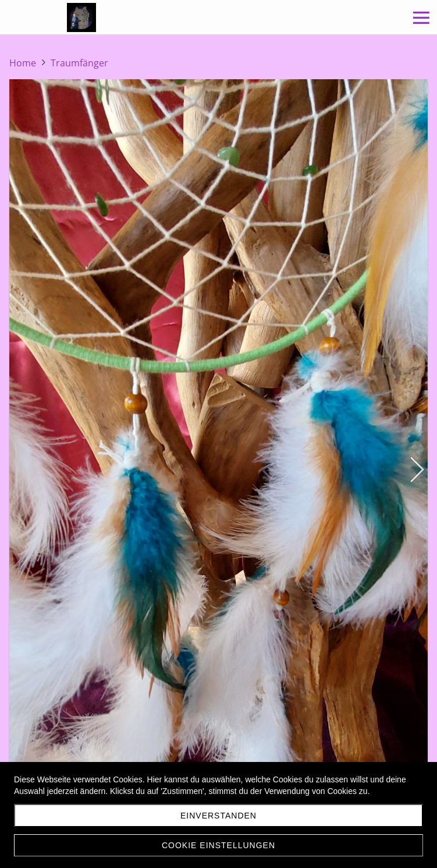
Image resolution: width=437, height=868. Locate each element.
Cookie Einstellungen (218, 845)
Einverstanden (218, 816)
